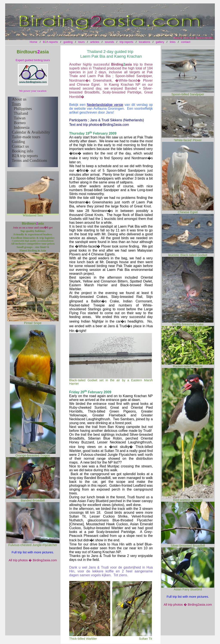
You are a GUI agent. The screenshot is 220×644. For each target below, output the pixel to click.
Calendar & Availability (31, 132)
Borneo (20, 123)
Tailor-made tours (26, 137)
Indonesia (22, 127)
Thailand (21, 113)
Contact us (20, 146)
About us (19, 99)
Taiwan (20, 118)
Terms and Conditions (30, 160)
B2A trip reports (25, 156)
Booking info (22, 151)
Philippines (23, 109)
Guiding (18, 142)
